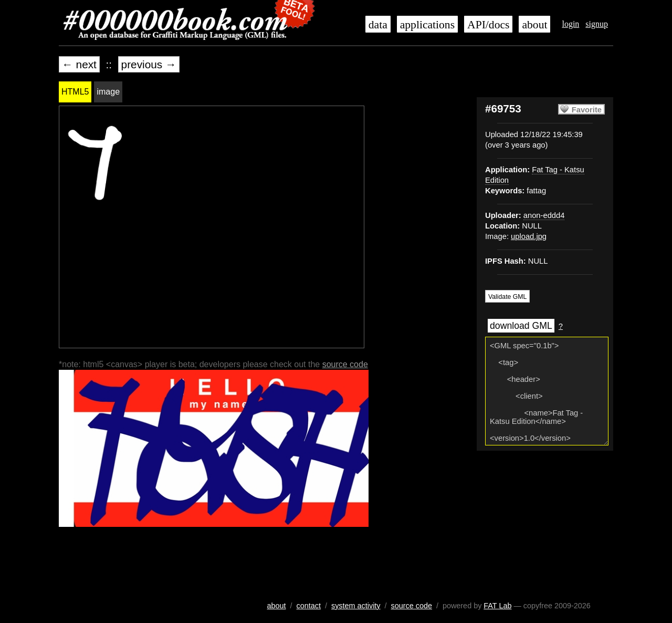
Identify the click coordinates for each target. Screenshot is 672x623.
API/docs (488, 25)
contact (309, 606)
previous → (149, 64)
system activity (356, 606)
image (108, 92)
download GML (521, 326)
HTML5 (75, 92)
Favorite (587, 110)
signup (597, 24)
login (570, 24)
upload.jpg (529, 236)
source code (345, 364)
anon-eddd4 (544, 215)
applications (427, 25)
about (534, 25)
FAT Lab (497, 606)
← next (79, 64)
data (378, 25)
